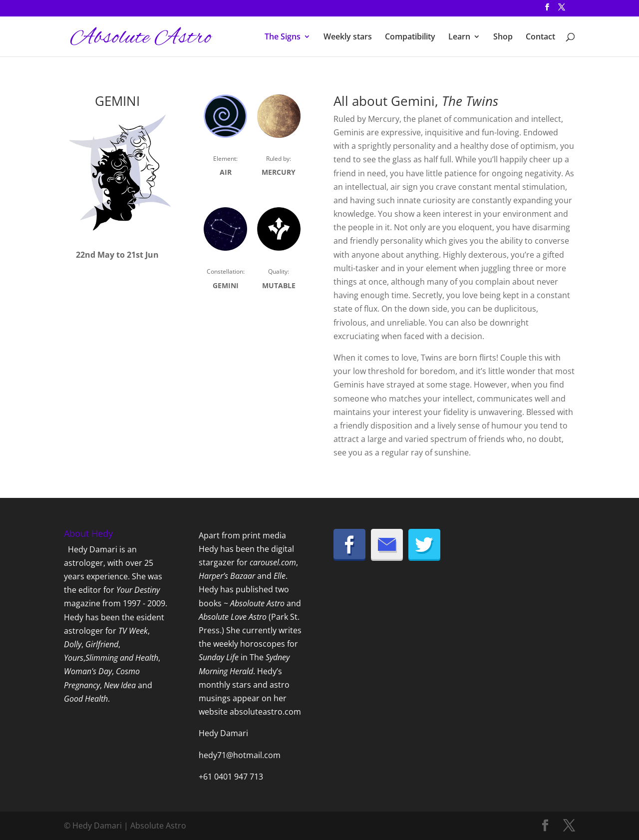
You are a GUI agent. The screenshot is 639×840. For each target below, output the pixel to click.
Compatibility (410, 37)
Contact (540, 37)
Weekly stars (348, 37)
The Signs (283, 37)
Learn (459, 37)
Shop (503, 37)
